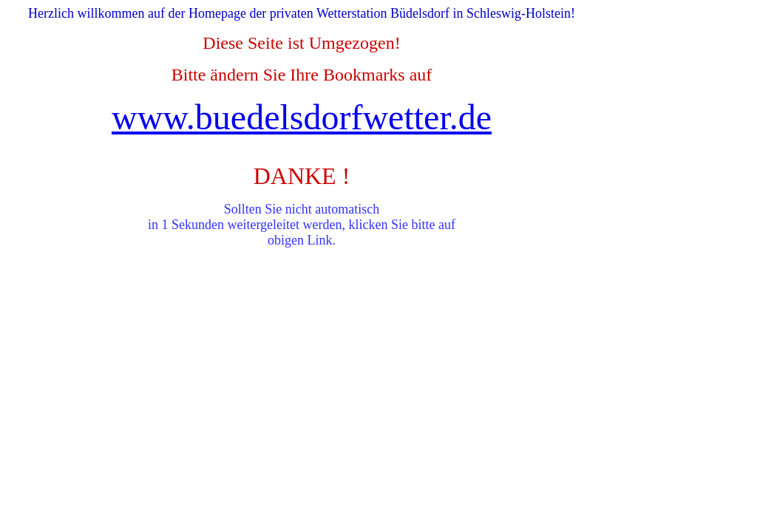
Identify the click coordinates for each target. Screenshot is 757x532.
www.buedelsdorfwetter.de (302, 117)
